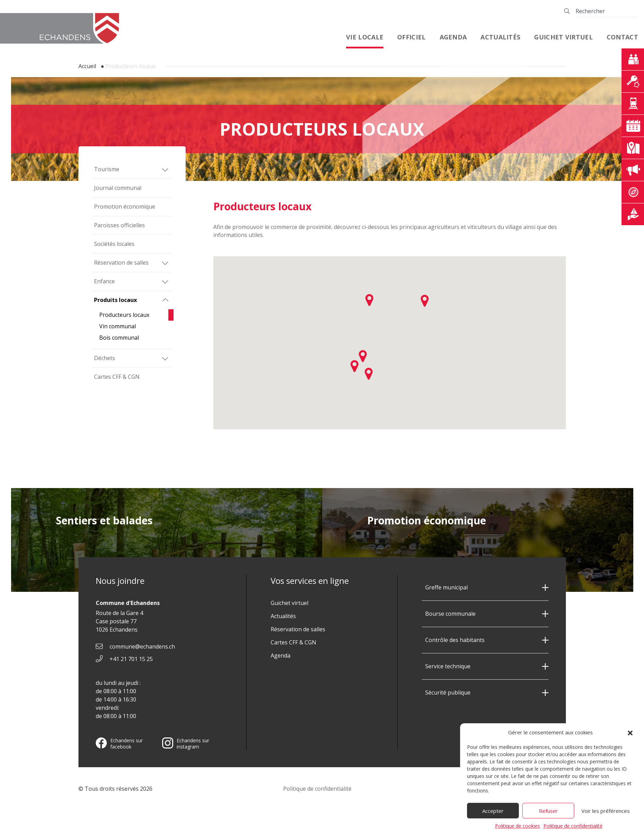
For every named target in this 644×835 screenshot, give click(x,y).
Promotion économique (125, 207)
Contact (622, 37)
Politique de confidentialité (573, 829)
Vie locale (365, 37)
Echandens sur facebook (119, 744)
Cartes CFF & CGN (117, 377)
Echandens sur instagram (186, 744)
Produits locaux (115, 300)
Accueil (87, 66)
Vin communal (118, 326)
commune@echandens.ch (142, 646)
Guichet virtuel (563, 37)
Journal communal (118, 188)
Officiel (411, 37)
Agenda (453, 37)
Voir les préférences (606, 814)
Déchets (105, 358)
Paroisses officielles (119, 225)
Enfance (104, 281)
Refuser (548, 814)
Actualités (500, 37)
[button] (630, 736)
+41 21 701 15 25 (131, 659)
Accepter (493, 814)
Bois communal (119, 338)
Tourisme (107, 169)
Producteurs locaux (124, 315)
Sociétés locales (114, 244)
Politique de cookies (517, 829)
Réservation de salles (121, 263)
